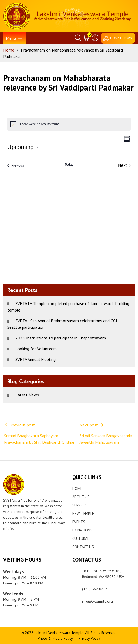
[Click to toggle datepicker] (23, 147)
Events (79, 522)
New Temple (83, 513)
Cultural (81, 538)
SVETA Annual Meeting (36, 359)
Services (80, 505)
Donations (82, 530)
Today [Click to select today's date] (69, 165)
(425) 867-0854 (95, 589)
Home (77, 489)
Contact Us (83, 547)
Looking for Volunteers (36, 349)
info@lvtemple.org (97, 601)
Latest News (27, 395)
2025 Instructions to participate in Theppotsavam (61, 338)
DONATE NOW (121, 38)
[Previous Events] (16, 165)
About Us (81, 497)
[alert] (69, 124)
